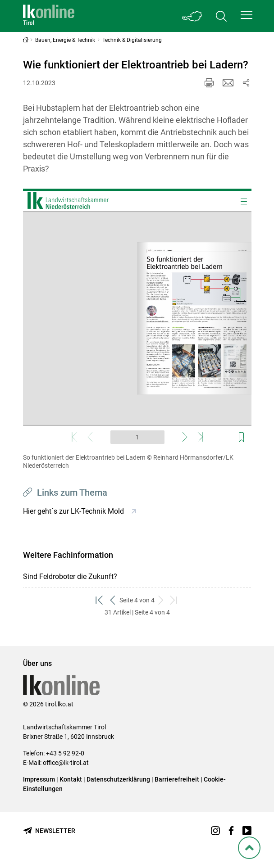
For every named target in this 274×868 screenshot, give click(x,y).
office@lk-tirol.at (66, 763)
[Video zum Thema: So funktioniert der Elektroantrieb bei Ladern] (137, 319)
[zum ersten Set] (100, 600)
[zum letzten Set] (174, 600)
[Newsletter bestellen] (49, 831)
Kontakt (71, 779)
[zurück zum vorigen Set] (113, 600)
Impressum (39, 779)
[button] (247, 15)
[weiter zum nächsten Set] (161, 600)
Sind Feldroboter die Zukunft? (70, 576)
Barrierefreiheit (177, 779)
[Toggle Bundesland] (192, 16)
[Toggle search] (221, 16)
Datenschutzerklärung (118, 779)
